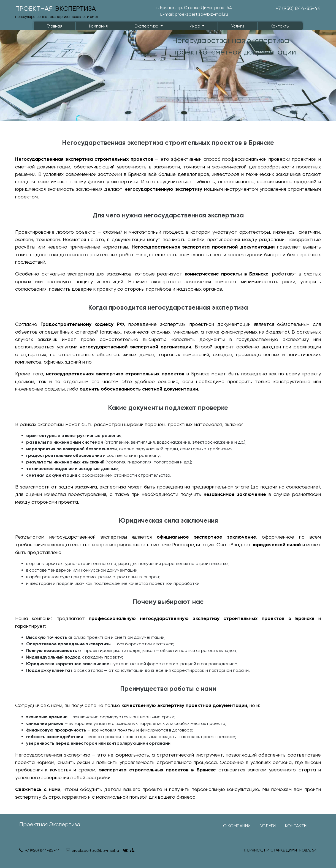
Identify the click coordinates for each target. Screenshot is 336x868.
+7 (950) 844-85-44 (298, 8)
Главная (55, 26)
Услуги (238, 26)
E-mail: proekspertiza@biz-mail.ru (194, 14)
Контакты (280, 26)
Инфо (195, 26)
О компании (237, 826)
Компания (98, 26)
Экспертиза (147, 26)
